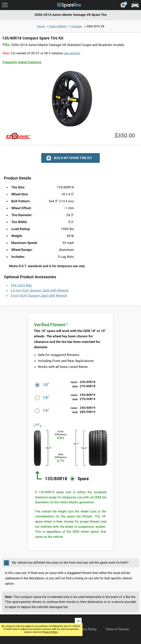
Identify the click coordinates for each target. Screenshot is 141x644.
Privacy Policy (50, 632)
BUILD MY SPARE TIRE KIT (69, 158)
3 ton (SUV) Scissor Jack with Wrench (39, 296)
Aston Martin (58, 26)
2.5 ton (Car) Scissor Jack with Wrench (40, 290)
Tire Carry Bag (21, 285)
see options (72, 53)
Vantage (76, 26)
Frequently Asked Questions (22, 62)
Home (41, 26)
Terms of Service (117, 629)
